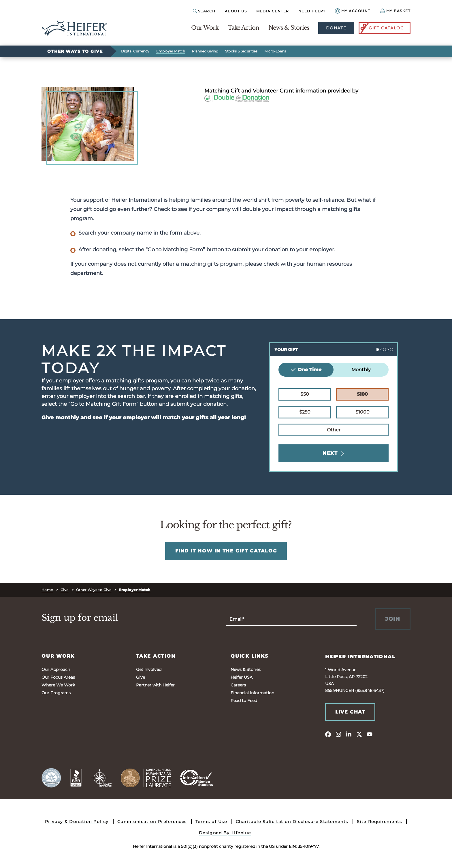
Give (65, 590)
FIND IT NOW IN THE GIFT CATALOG (226, 551)
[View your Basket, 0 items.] (395, 11)
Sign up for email (80, 618)
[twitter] (359, 734)
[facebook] (328, 734)
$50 (305, 394)
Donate (336, 28)
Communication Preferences (152, 822)
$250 (305, 412)
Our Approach (56, 669)
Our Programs (56, 693)
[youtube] (370, 734)
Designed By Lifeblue (225, 833)
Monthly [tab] (361, 370)
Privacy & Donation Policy (77, 822)
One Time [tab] (306, 370)
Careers (238, 685)
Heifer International (360, 657)
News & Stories (289, 28)
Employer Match (171, 51)
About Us (236, 11)
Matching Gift (222, 91)
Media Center (273, 11)
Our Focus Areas (58, 677)
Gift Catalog (382, 28)
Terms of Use (211, 822)
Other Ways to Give (75, 51)
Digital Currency (135, 51)
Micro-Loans (275, 51)
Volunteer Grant (273, 91)
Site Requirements (380, 822)
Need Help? (312, 11)
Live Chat (350, 712)
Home (47, 590)
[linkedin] (349, 734)
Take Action (243, 28)
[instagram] (338, 734)
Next (334, 453)
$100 (362, 394)
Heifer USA (242, 677)
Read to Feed (244, 701)
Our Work (205, 28)
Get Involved (149, 669)
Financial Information (252, 693)
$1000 (362, 412)
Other (334, 429)
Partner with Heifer (155, 685)
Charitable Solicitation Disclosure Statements (292, 822)
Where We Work (58, 685)
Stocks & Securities (241, 51)
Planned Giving (205, 51)
